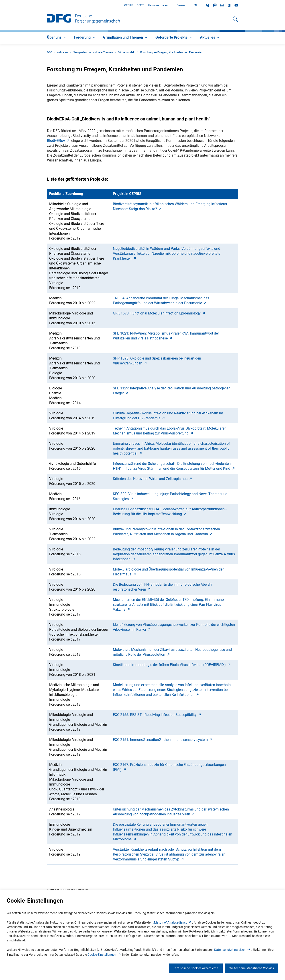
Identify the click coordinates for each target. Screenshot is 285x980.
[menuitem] (57, 38)
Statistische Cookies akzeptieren (196, 968)
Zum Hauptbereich (0, 5)
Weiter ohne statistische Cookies (252, 968)
